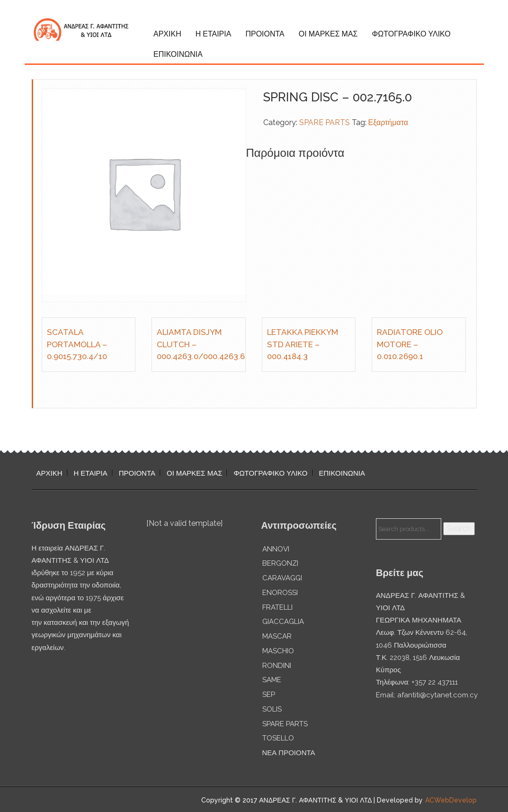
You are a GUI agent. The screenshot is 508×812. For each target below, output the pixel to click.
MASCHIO (278, 651)
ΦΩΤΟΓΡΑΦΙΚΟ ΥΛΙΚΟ (411, 34)
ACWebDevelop (451, 800)
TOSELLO (278, 738)
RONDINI (277, 666)
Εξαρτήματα (388, 122)
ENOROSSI (280, 593)
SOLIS (272, 709)
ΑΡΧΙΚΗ (167, 34)
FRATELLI (277, 607)
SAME (272, 680)
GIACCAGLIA (283, 622)
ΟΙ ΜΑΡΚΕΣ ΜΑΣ (328, 34)
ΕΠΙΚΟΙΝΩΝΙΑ (178, 54)
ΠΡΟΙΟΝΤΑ (265, 34)
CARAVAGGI (282, 578)
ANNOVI (276, 549)
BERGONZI (280, 563)
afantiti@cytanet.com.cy (437, 695)
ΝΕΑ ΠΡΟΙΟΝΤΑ (289, 753)
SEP (269, 695)
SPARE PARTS (325, 122)
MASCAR (277, 636)
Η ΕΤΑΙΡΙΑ (214, 34)
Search (459, 528)
